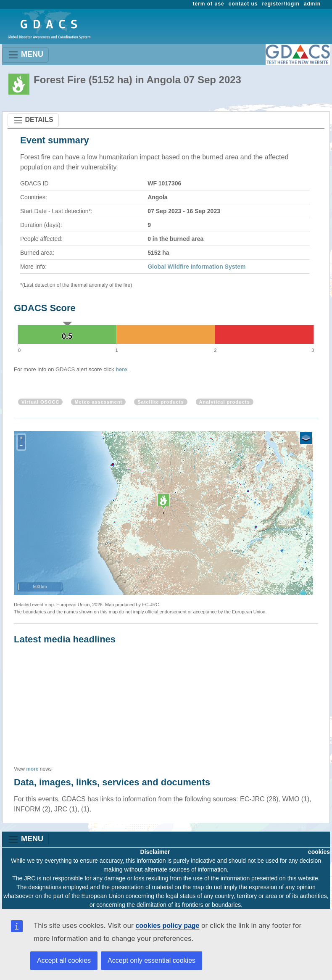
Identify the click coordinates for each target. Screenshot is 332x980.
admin (312, 4)
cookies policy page (167, 926)
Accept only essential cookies (152, 960)
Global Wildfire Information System (196, 267)
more (32, 769)
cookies (319, 852)
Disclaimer (155, 852)
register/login (281, 4)
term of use (209, 4)
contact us (243, 4)
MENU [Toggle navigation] (25, 55)
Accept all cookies (64, 960)
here (121, 369)
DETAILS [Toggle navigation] (33, 120)
